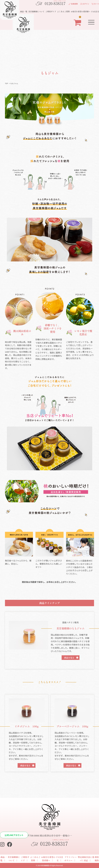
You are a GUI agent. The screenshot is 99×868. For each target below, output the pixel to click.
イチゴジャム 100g (27, 726)
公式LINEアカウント (14, 835)
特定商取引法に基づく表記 (86, 859)
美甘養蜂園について (36, 11)
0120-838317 (51, 3)
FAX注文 (95, 11)
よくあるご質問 (63, 11)
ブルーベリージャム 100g (72, 726)
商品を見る (69, 658)
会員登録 (73, 4)
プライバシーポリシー (70, 859)
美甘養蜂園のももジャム (71, 628)
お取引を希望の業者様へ (81, 11)
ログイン (85, 4)
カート (95, 4)
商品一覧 (24, 11)
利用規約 (97, 859)
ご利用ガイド (51, 11)
